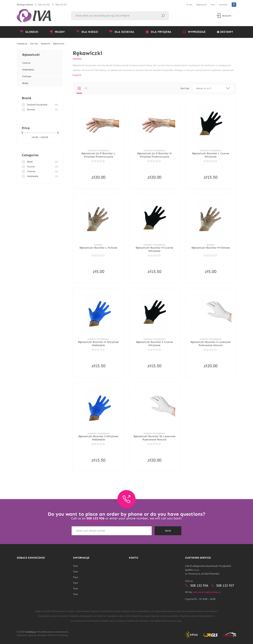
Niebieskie (28, 70)
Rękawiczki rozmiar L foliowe (98, 248)
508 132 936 (95, 518)
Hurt (213, 5)
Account (224, 16)
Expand (77, 75)
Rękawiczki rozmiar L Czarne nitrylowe (211, 155)
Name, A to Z (213, 88)
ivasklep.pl (31, 632)
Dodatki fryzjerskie (98, 151)
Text (76, 566)
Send (168, 531)
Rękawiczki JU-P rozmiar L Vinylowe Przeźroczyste (98, 155)
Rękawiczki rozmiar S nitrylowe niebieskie (98, 438)
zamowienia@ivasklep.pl (207, 592)
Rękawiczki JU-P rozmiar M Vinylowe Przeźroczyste (154, 155)
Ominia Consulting (58, 635)
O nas (189, 5)
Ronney (98, 245)
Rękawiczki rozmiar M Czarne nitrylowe (154, 249)
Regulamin (201, 5)
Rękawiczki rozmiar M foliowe (211, 248)
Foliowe (27, 76)
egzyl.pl (32, 635)
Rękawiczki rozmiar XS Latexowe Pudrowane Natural (154, 438)
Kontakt (223, 5)
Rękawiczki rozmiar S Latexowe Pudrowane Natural (211, 344)
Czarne (26, 63)
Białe (25, 83)
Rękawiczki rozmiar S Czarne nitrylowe (154, 344)
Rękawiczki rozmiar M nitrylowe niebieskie (98, 344)
